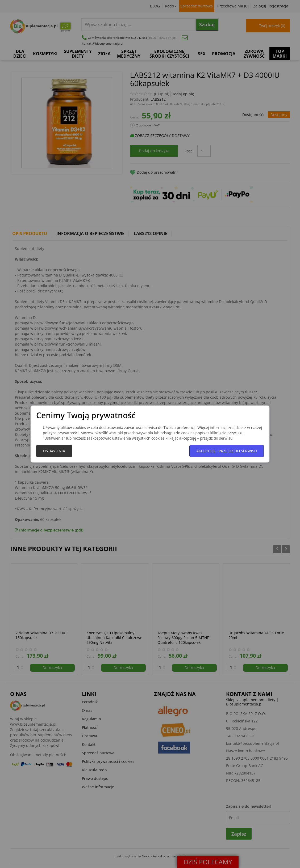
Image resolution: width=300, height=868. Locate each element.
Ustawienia (54, 451)
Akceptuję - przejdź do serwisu (227, 451)
